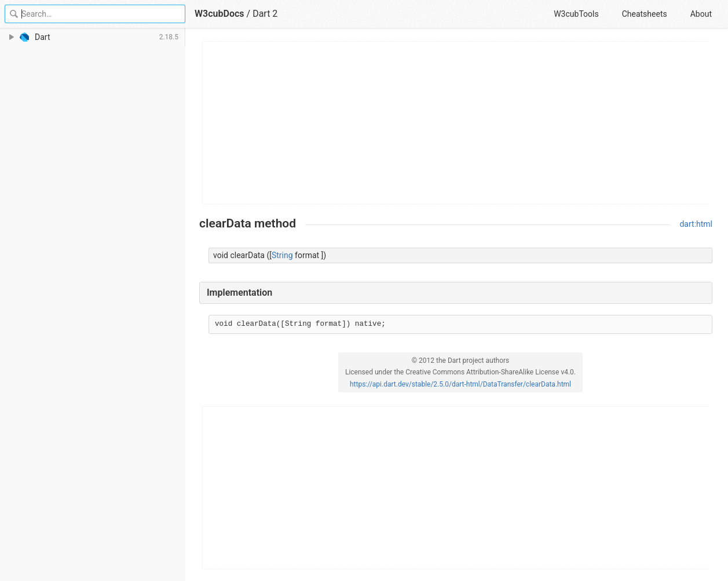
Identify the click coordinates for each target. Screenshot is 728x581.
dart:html (696, 224)
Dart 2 (265, 14)
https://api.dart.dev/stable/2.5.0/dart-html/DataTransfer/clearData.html (460, 384)
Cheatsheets (645, 14)
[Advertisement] (456, 123)
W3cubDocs (220, 14)
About (701, 14)
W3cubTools (576, 14)
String (282, 255)
